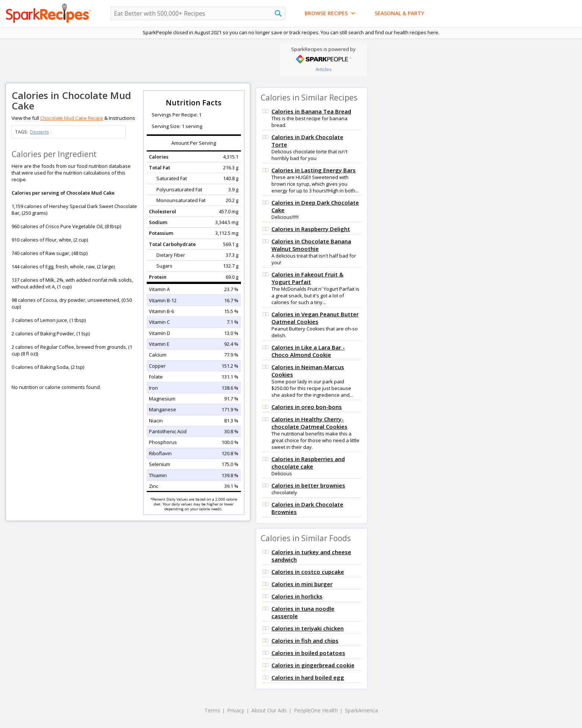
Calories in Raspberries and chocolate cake (308, 463)
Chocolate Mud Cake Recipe (72, 118)
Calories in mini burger (302, 584)
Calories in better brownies (308, 485)
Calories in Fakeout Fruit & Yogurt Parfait (307, 278)
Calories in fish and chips (305, 641)
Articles (324, 69)
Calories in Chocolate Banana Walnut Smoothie (311, 245)
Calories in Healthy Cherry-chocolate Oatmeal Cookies (309, 423)
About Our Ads (269, 710)
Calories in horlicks (297, 596)
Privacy (236, 710)
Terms (212, 710)
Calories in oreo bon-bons (307, 407)
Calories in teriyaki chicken (308, 628)
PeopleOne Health (316, 710)
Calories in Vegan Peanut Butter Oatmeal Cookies (315, 318)
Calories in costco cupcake (308, 572)
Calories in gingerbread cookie (313, 665)
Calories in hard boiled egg (308, 677)
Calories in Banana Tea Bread (311, 111)
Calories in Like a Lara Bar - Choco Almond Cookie (308, 351)
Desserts (39, 132)
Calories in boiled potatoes (308, 653)
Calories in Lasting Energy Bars (314, 170)
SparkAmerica (361, 710)
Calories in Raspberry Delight (311, 229)
